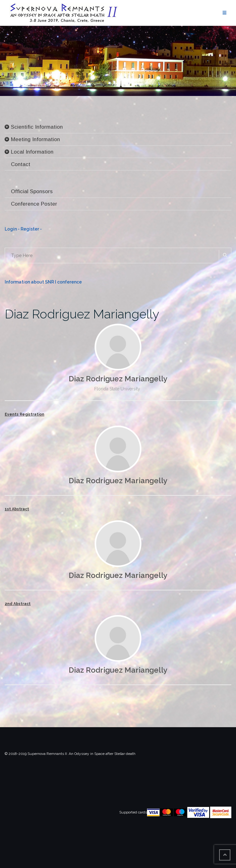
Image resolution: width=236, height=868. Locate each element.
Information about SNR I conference (43, 282)
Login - (13, 229)
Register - (31, 229)
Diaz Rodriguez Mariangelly (82, 314)
